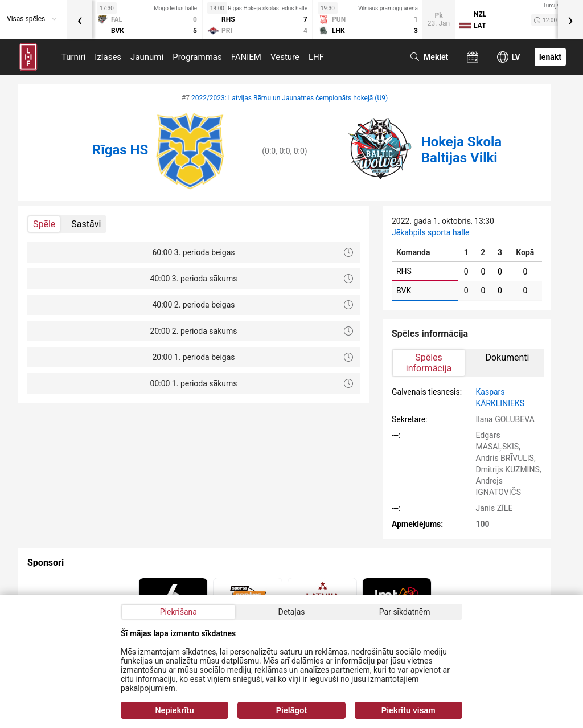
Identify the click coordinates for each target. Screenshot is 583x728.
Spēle (44, 224)
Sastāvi (86, 224)
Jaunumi (147, 57)
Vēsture (285, 57)
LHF (316, 57)
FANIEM (246, 57)
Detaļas (291, 612)
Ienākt (550, 57)
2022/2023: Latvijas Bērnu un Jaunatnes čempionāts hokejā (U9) (290, 98)
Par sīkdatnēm (405, 612)
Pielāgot (291, 710)
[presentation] (80, 19)
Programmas (197, 57)
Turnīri (73, 57)
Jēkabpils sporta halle (430, 232)
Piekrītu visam (408, 710)
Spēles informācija (429, 363)
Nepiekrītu (174, 710)
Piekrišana (178, 612)
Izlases (108, 57)
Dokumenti (507, 357)
